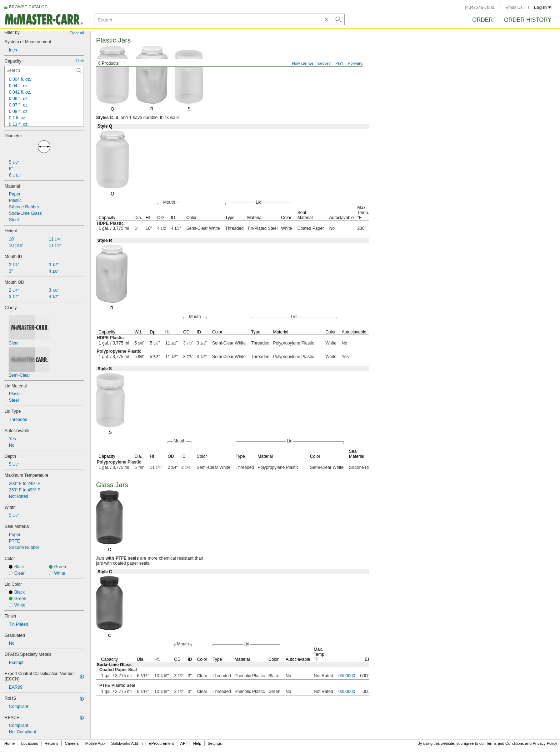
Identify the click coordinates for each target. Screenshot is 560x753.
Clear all (77, 33)
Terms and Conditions (505, 743)
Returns (52, 743)
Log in (543, 8)
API (184, 743)
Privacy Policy (545, 743)
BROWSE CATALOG (28, 7)
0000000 (347, 676)
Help (197, 743)
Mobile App (95, 743)
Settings (215, 743)
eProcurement (162, 743)
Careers (72, 743)
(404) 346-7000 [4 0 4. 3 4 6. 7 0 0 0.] (480, 8)
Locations (30, 743)
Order (482, 20)
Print (339, 63)
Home (9, 743)
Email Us (514, 8)
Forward (355, 63)
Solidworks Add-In (127, 743)
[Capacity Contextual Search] (44, 70)
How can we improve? (311, 63)
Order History (528, 20)
